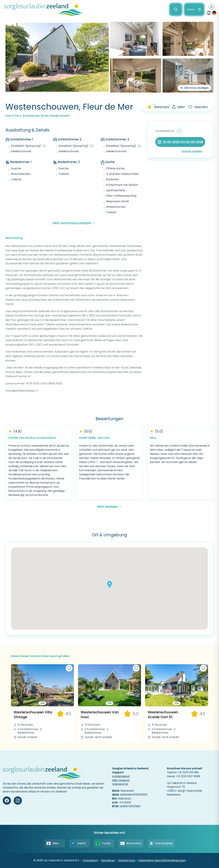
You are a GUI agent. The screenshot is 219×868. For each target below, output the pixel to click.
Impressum (90, 860)
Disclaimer (108, 860)
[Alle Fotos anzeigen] (194, 88)
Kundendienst (121, 776)
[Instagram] (18, 801)
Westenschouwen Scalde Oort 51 (163, 715)
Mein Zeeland (121, 780)
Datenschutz (127, 860)
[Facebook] (7, 801)
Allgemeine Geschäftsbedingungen (162, 860)
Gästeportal (120, 784)
